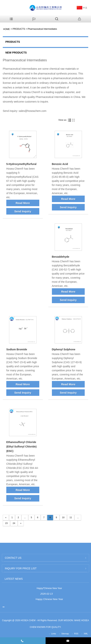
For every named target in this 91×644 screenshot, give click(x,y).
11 (71, 518)
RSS (76, 634)
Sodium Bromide (17, 349)
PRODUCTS (19, 29)
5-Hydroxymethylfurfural (21, 164)
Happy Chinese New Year (49, 588)
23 (6, 523)
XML (86, 634)
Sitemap (65, 634)
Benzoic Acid (60, 164)
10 (63, 518)
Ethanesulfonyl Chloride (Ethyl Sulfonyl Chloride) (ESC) (21, 447)
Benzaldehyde (61, 257)
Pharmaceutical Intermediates (42, 29)
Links (54, 634)
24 (14, 523)
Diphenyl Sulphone (64, 349)
